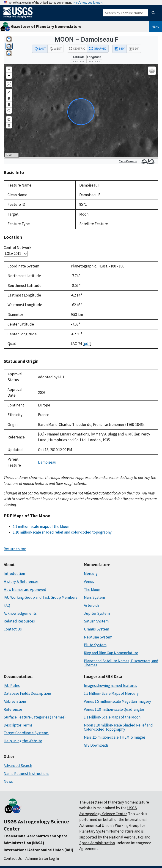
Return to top (15, 549)
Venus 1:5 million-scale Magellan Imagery (117, 701)
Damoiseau (47, 462)
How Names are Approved (25, 590)
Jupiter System (97, 613)
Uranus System (96, 629)
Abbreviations (15, 701)
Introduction (14, 574)
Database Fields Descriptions (28, 693)
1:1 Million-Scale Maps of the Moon (112, 717)
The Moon (92, 590)
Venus (89, 582)
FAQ (7, 605)
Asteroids (92, 605)
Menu (156, 27)
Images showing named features (110, 686)
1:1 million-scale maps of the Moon (41, 526)
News (8, 781)
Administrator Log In (42, 858)
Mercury (91, 574)
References (13, 709)
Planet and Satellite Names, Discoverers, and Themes (121, 663)
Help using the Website (23, 741)
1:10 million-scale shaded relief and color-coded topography (62, 532)
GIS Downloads (96, 745)
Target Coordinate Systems (26, 733)
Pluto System (95, 645)
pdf (87, 344)
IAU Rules (12, 686)
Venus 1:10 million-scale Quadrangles (114, 709)
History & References (21, 582)
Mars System (94, 597)
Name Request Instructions (26, 774)
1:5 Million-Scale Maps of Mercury (111, 693)
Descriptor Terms (18, 725)
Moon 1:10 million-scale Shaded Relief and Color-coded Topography (118, 727)
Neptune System (98, 637)
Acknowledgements (20, 613)
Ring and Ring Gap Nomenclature (111, 653)
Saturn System (96, 621)
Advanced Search (18, 766)
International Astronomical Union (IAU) (38, 850)
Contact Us (13, 629)
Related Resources (19, 621)
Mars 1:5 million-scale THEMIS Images (115, 737)
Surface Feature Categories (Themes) (35, 717)
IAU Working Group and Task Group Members (40, 597)
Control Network (18, 248)
